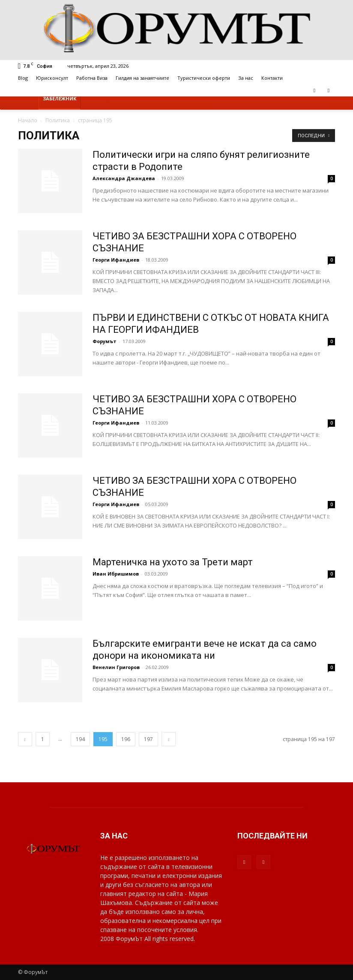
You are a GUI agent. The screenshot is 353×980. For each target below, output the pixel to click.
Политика (58, 120)
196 (126, 739)
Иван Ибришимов (116, 574)
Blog (23, 78)
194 (80, 739)
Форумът (105, 341)
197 (148, 739)
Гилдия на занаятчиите (142, 78)
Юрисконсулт (52, 78)
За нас (246, 78)
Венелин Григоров (116, 667)
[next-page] (169, 739)
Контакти (272, 78)
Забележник (60, 98)
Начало (28, 120)
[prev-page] (25, 739)
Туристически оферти (204, 78)
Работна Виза (92, 78)
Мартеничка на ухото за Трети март (173, 562)
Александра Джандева (124, 178)
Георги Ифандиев (117, 260)
